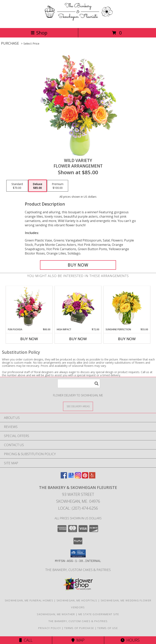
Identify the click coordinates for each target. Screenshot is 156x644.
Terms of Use (108, 628)
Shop (39, 33)
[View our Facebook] (64, 477)
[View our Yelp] (92, 477)
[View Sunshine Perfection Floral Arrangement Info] (127, 307)
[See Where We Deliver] (78, 406)
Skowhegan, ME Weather (56, 614)
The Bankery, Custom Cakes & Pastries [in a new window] (78, 570)
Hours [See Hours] (130, 640)
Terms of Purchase (79, 628)
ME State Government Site (99, 614)
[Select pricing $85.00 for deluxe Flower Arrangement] (38, 186)
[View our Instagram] (78, 477)
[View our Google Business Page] (71, 477)
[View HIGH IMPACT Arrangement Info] (78, 307)
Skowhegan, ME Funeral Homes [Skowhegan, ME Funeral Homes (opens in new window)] (29, 600)
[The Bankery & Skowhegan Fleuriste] (78, 22)
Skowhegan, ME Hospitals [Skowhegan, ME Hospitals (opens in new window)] (77, 600)
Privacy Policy (50, 628)
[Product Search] (79, 383)
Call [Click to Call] (26, 640)
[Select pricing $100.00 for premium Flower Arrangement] (58, 186)
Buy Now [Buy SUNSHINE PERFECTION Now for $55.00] (127, 339)
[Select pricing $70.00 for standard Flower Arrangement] (17, 186)
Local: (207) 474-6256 (78, 508)
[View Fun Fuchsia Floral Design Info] (29, 307)
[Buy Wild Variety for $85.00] (78, 265)
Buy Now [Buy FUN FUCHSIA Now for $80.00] (29, 339)
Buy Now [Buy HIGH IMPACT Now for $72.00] (78, 339)
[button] (78, 553)
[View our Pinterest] (85, 477)
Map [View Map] (78, 640)
